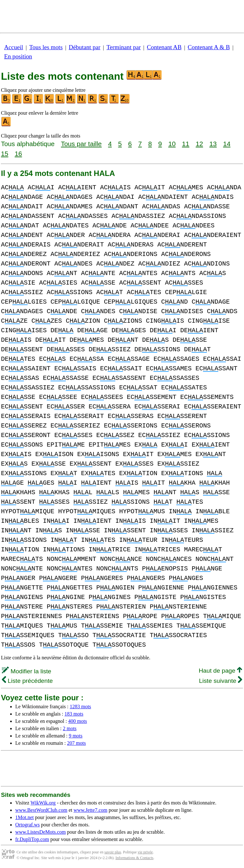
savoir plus (113, 852)
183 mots (74, 714)
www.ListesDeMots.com (41, 832)
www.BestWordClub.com (41, 810)
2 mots (70, 728)
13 (213, 144)
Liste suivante (220, 681)
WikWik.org (43, 803)
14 (227, 144)
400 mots (78, 721)
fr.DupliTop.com (32, 839)
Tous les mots (46, 47)
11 (186, 144)
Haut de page (220, 671)
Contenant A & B (209, 47)
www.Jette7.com (90, 810)
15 (5, 154)
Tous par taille (81, 144)
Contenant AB (164, 47)
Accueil (14, 47)
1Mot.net (24, 817)
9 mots (75, 736)
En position (18, 56)
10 (172, 144)
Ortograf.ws (27, 825)
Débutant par (85, 47)
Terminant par (124, 47)
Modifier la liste (27, 671)
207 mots (76, 743)
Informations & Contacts (134, 858)
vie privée (145, 852)
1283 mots (80, 707)
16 (18, 154)
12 (199, 144)
